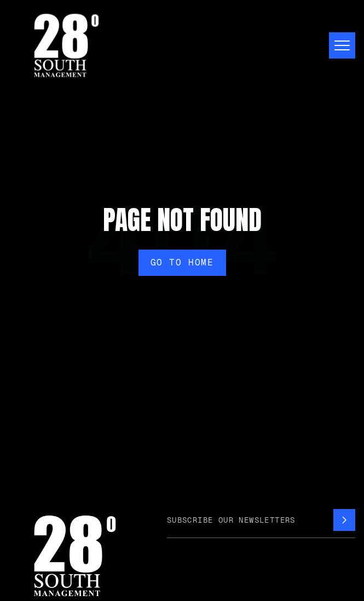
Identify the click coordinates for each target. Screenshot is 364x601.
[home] (63, 45)
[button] (338, 45)
